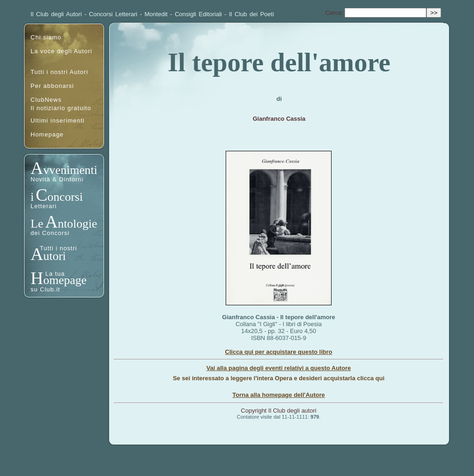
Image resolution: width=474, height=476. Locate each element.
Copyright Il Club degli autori (279, 411)
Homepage (47, 134)
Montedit (156, 14)
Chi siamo (46, 37)
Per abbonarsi (52, 86)
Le (37, 224)
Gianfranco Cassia (279, 119)
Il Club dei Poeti (251, 14)
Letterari (44, 206)
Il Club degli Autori (56, 14)
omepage (65, 280)
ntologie (77, 224)
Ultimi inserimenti (58, 121)
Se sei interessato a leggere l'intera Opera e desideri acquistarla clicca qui (279, 378)
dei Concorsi (50, 233)
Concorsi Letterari (113, 14)
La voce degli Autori (61, 51)
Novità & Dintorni (57, 179)
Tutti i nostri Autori (59, 72)
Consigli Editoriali (198, 14)
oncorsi (65, 197)
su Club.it (45, 289)
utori (54, 256)
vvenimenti (70, 170)
